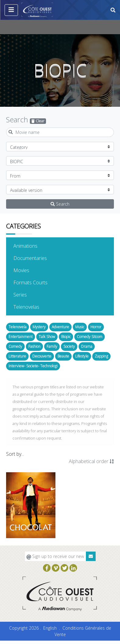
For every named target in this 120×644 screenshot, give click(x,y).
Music (80, 327)
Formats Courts (40, 282)
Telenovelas (36, 307)
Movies (31, 270)
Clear (38, 121)
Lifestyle (82, 356)
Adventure (60, 327)
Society (69, 346)
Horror (96, 327)
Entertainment (21, 337)
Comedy (15, 346)
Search (60, 204)
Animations (35, 246)
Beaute (63, 356)
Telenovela (18, 327)
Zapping (101, 356)
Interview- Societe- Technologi (33, 366)
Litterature (17, 356)
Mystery (39, 327)
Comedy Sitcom (90, 337)
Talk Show (47, 337)
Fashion (34, 346)
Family (52, 346)
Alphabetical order (91, 461)
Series (29, 294)
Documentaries (39, 258)
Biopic (66, 337)
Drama (87, 346)
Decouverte (42, 356)
